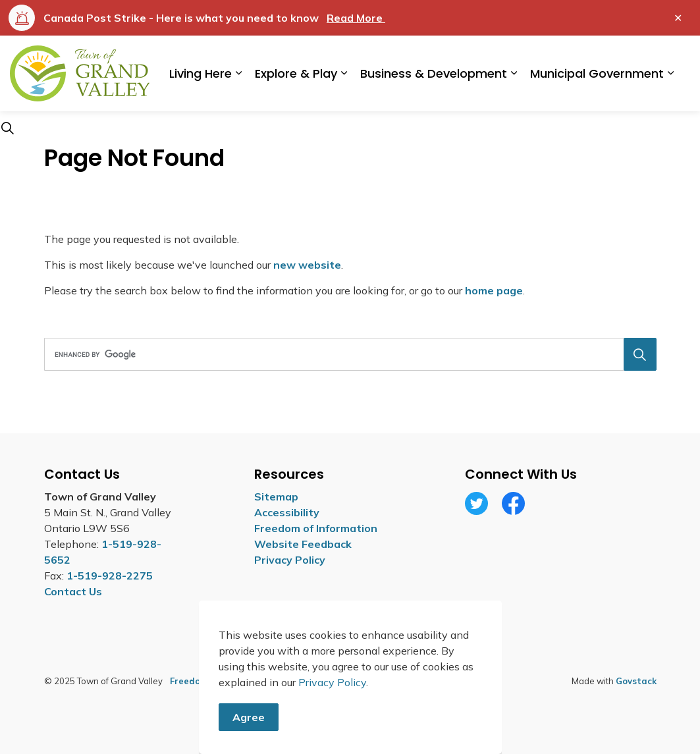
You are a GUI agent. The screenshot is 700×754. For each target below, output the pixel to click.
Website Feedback (303, 544)
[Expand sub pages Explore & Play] (344, 73)
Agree (249, 732)
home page (494, 290)
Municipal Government (597, 73)
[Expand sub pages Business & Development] (514, 73)
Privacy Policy (290, 560)
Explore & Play (296, 73)
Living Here (201, 73)
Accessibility (287, 512)
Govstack (636, 681)
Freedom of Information (316, 528)
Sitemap (276, 497)
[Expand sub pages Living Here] (238, 73)
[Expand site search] (7, 128)
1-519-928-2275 (110, 576)
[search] (347, 354)
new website (307, 265)
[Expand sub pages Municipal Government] (670, 73)
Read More (356, 18)
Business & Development (434, 73)
